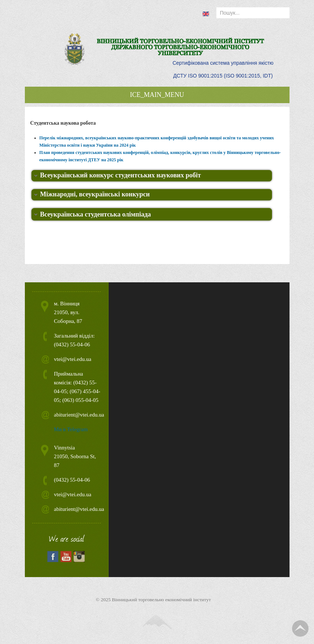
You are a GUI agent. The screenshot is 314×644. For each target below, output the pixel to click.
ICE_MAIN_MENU (157, 95)
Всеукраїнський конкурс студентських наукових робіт (121, 175)
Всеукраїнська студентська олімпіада (96, 214)
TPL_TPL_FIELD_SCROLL (300, 628)
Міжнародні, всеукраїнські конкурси (95, 194)
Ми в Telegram (71, 429)
